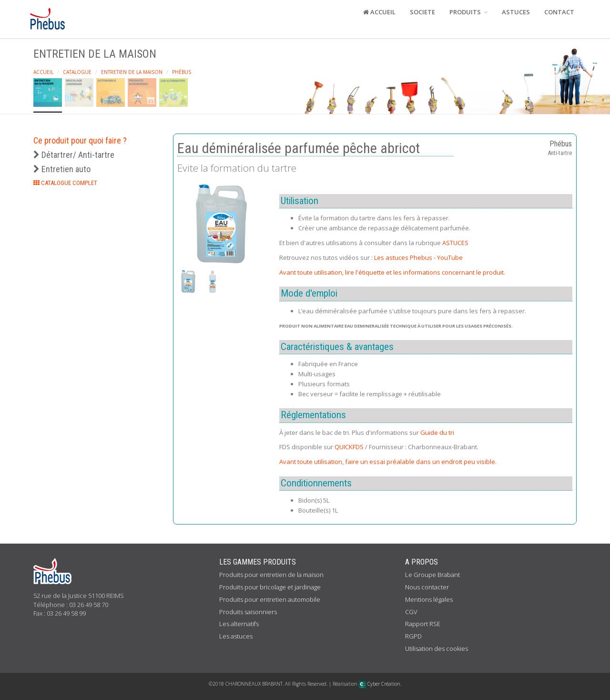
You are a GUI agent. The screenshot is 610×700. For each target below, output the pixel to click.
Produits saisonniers (248, 612)
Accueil (43, 72)
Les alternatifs (239, 624)
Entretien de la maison (132, 72)
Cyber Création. (380, 684)
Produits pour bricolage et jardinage (270, 587)
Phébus (182, 72)
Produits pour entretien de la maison (271, 575)
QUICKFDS (349, 447)
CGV (411, 612)
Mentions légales (429, 599)
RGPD (413, 636)
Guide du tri (437, 432)
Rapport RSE (423, 624)
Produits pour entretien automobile (270, 599)
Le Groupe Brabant (432, 575)
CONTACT (559, 12)
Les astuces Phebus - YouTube (418, 257)
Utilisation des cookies (437, 649)
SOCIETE (422, 12)
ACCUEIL (379, 12)
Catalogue (77, 72)
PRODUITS (468, 12)
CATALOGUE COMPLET (65, 183)
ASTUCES (516, 12)
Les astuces (236, 636)
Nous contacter (427, 587)
